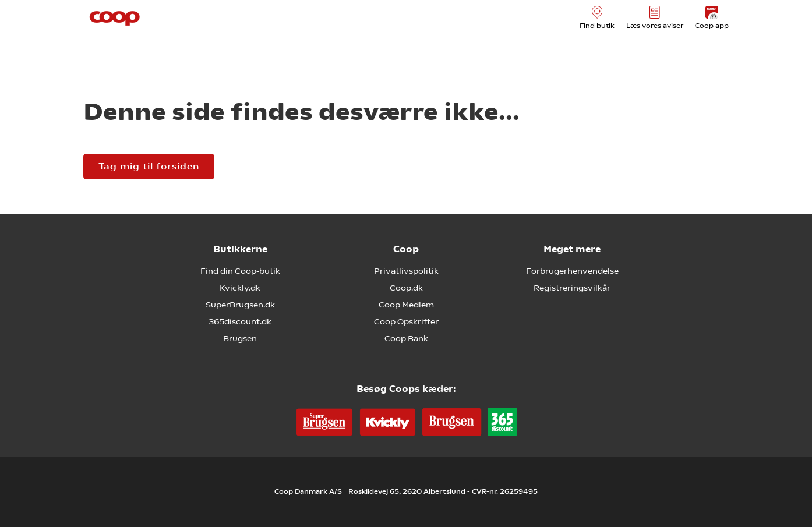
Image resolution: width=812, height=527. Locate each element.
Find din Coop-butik (240, 271)
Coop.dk (406, 288)
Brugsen (240, 338)
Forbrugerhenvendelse (572, 271)
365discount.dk (240, 321)
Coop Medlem (406, 305)
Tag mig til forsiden (149, 166)
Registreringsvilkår (572, 288)
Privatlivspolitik (406, 271)
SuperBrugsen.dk (240, 305)
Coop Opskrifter (406, 321)
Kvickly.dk (240, 288)
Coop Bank (406, 338)
